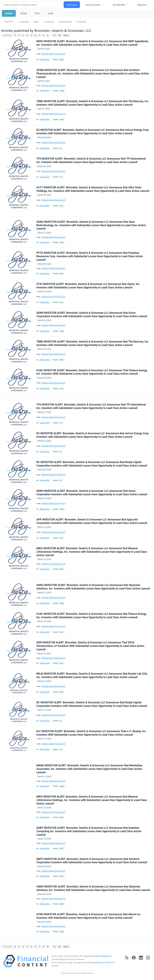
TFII (61, 177)
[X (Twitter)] (127, 962)
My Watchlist (119, 5)
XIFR (61, 664)
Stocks (24, 13)
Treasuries (81, 22)
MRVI (62, 570)
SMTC (62, 877)
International (65, 22)
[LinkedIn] (141, 962)
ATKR (62, 933)
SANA (62, 243)
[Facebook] (134, 962)
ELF (61, 750)
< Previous (7, 35)
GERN (62, 332)
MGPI (62, 60)
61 (54, 35)
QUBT (62, 849)
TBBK (62, 120)
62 (60, 35)
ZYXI (61, 303)
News (36, 22)
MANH (62, 787)
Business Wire (45, 60)
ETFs (37, 13)
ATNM (62, 91)
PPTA (62, 274)
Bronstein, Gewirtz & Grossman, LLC (53, 54)
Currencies (49, 22)
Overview (24, 22)
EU (61, 148)
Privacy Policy (95, 963)
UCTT (62, 206)
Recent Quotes (93, 5)
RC (61, 481)
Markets (9, 13)
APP (61, 539)
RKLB (62, 693)
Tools (50, 13)
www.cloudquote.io (103, 957)
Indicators (142, 5)
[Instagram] (148, 962)
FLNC (62, 389)
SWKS (62, 604)
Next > (66, 35)
